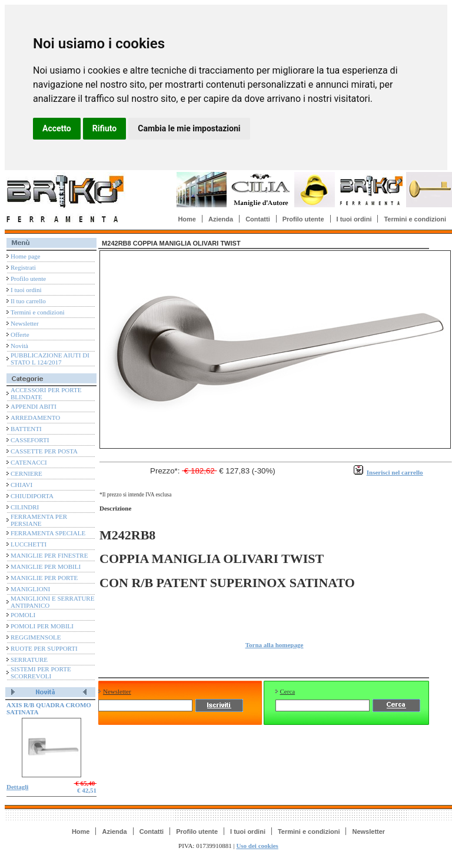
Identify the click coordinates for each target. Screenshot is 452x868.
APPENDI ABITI (34, 406)
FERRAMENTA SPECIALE (48, 533)
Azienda (221, 219)
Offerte (20, 334)
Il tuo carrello (28, 301)
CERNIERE (26, 473)
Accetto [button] (57, 128)
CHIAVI (21, 485)
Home (187, 219)
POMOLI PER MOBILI (42, 626)
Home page (25, 256)
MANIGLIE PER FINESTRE (49, 555)
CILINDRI (25, 507)
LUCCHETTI (29, 544)
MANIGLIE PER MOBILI (46, 566)
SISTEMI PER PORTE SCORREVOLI (41, 672)
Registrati (23, 267)
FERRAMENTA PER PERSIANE (39, 520)
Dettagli (17, 787)
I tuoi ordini (354, 219)
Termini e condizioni (415, 219)
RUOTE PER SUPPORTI (44, 648)
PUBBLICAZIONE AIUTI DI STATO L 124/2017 (50, 359)
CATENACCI (29, 462)
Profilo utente (303, 219)
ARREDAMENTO (35, 418)
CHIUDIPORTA (32, 496)
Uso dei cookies (257, 846)
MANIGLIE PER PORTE (44, 578)
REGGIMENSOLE (36, 637)
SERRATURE (29, 660)
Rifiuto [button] (105, 128)
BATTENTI (26, 429)
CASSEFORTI (30, 440)
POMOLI (23, 615)
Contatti (258, 219)
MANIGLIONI (30, 589)
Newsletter (25, 323)
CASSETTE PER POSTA (44, 451)
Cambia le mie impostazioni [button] (189, 128)
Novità (19, 346)
